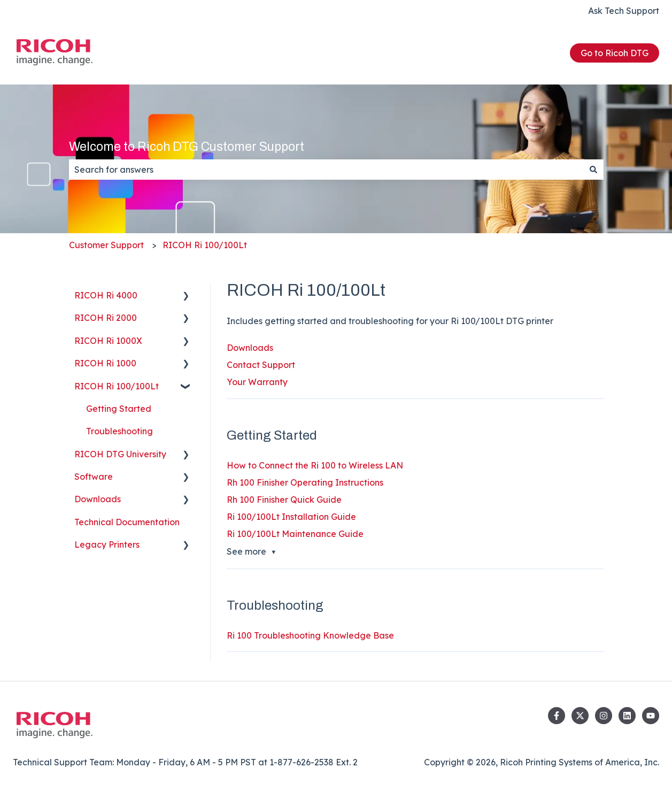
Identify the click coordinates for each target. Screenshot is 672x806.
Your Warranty (257, 382)
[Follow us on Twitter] (580, 716)
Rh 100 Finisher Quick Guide (284, 500)
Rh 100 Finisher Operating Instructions (305, 482)
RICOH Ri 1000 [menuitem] (105, 363)
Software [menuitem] (94, 477)
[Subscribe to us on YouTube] (651, 716)
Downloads (250, 348)
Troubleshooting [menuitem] (119, 431)
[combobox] (326, 170)
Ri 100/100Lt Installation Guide (291, 517)
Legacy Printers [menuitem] (107, 544)
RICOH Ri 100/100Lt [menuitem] (117, 386)
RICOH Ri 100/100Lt (205, 245)
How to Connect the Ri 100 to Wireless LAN (315, 465)
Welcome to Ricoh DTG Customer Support (187, 147)
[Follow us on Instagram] (604, 716)
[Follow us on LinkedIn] (627, 716)
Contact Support (261, 365)
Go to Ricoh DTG (615, 53)
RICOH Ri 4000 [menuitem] (106, 295)
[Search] (593, 170)
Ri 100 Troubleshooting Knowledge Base (310, 635)
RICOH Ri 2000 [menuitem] (106, 318)
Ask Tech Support (624, 11)
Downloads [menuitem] (98, 499)
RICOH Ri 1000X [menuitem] (108, 341)
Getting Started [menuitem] (119, 409)
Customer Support (106, 245)
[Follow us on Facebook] (557, 716)
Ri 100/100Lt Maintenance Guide (295, 534)
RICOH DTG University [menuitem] (120, 454)
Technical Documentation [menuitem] (127, 522)
